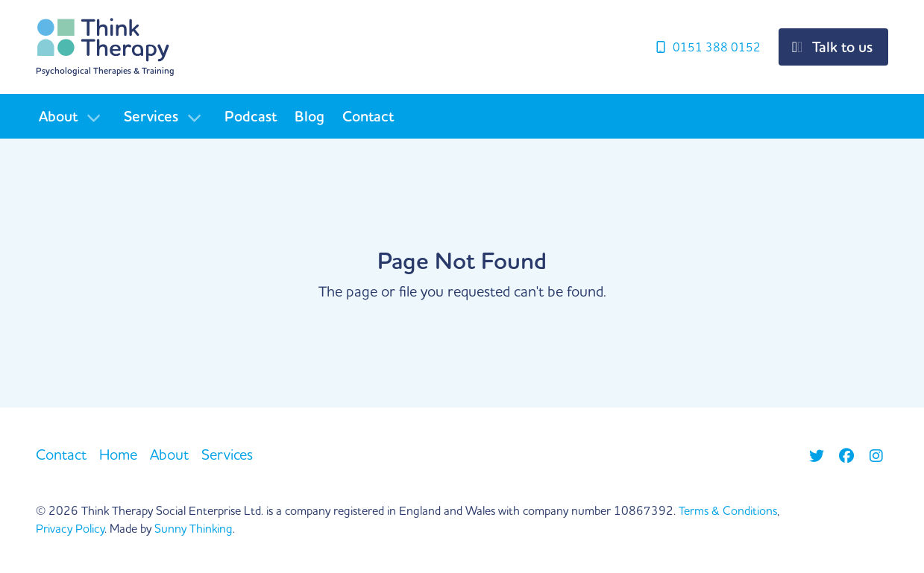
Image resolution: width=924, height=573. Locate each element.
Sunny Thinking (194, 528)
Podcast (251, 116)
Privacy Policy (70, 528)
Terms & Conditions (728, 510)
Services (151, 116)
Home (118, 454)
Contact (368, 116)
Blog (309, 116)
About (58, 116)
